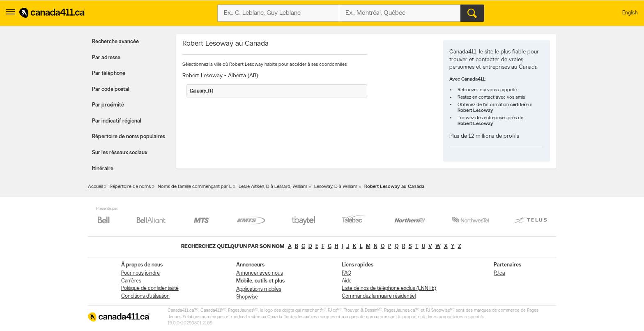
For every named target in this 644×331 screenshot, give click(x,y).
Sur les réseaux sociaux (120, 153)
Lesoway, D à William (336, 187)
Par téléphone (109, 73)
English (630, 13)
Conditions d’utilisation (145, 296)
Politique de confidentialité (150, 288)
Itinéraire (103, 169)
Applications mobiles (259, 289)
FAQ (346, 273)
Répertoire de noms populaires (129, 137)
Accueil (95, 187)
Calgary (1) (201, 91)
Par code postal (111, 89)
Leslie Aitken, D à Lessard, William (273, 187)
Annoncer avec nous (260, 273)
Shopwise (247, 297)
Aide (347, 281)
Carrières (131, 281)
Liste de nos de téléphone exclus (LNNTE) (389, 288)
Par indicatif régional (117, 121)
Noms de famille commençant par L (195, 187)
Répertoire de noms (130, 187)
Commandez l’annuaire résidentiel (379, 296)
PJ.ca (499, 273)
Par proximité (108, 105)
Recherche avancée (115, 42)
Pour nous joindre (140, 273)
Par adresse (106, 58)
